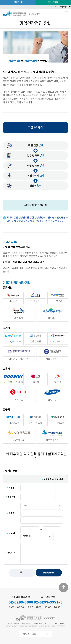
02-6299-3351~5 (48, 602)
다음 (67, 24)
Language (63, 7)
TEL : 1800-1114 (57, 624)
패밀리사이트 (30, 634)
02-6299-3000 (21, 602)
